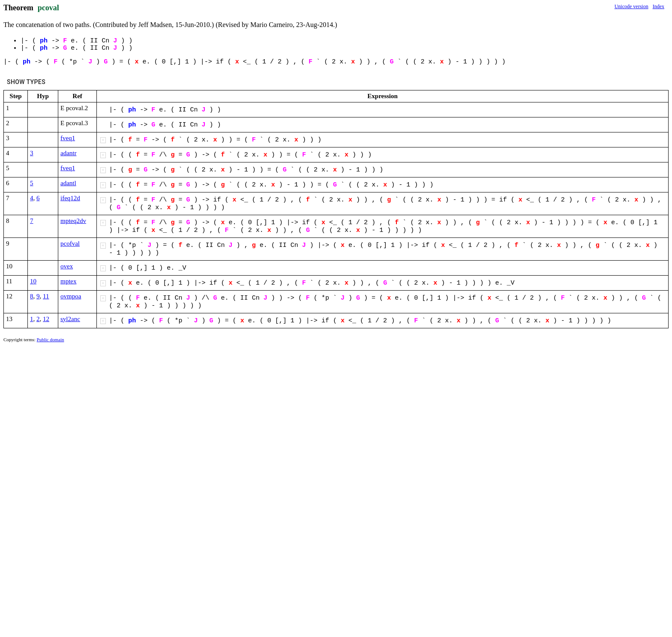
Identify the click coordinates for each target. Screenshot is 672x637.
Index (658, 6)
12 (46, 319)
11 (46, 296)
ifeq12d (70, 198)
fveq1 (68, 138)
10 (33, 281)
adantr (68, 153)
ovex (67, 266)
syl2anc (70, 319)
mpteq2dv (73, 221)
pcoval (48, 8)
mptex (69, 281)
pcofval (70, 243)
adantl (68, 183)
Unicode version (631, 6)
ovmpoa (71, 296)
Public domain (51, 340)
